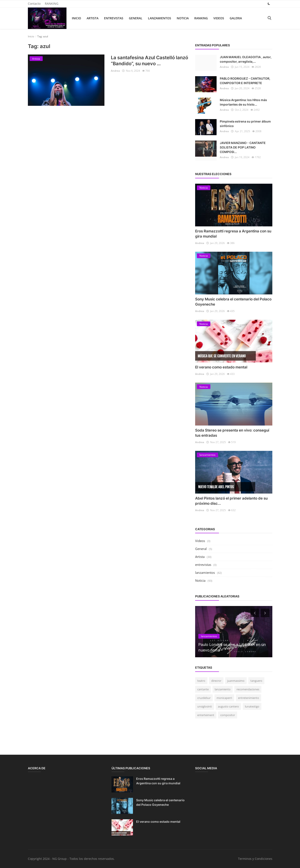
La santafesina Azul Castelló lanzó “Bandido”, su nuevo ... (149, 61)
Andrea (115, 71)
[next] (265, 613)
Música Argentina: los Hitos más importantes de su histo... (243, 102)
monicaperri (224, 698)
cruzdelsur (204, 698)
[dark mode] (269, 4)
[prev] (254, 613)
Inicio (76, 18)
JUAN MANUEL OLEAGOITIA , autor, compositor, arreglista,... (246, 59)
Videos (219, 18)
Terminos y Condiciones (255, 859)
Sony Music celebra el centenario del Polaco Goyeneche (160, 802)
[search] (269, 18)
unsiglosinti (205, 706)
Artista (93, 18)
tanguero (256, 681)
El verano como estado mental (221, 367)
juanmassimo (236, 681)
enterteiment (206, 715)
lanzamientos (160, 18)
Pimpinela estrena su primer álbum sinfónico (245, 124)
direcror (216, 681)
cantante (203, 689)
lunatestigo (252, 706)
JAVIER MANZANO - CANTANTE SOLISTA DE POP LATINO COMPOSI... (243, 147)
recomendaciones (248, 689)
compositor (228, 715)
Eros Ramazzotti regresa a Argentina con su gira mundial (158, 781)
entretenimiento (249, 698)
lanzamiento (223, 689)
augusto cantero (228, 706)
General (136, 18)
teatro (201, 681)
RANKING (52, 4)
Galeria (236, 18)
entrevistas (114, 18)
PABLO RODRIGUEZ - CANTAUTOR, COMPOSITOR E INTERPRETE (245, 81)
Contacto (34, 4)
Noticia (183, 18)
